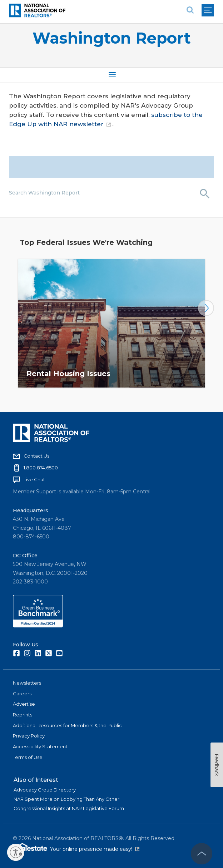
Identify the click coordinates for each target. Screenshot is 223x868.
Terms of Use (28, 757)
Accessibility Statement (40, 746)
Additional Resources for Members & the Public (67, 725)
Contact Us (36, 456)
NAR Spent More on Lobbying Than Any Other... (68, 799)
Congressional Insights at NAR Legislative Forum (69, 808)
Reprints (23, 715)
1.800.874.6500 (41, 468)
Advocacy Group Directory (45, 790)
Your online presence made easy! (95, 849)
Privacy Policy (29, 736)
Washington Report (112, 38)
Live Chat (34, 479)
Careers (22, 694)
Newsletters (27, 683)
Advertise (24, 704)
